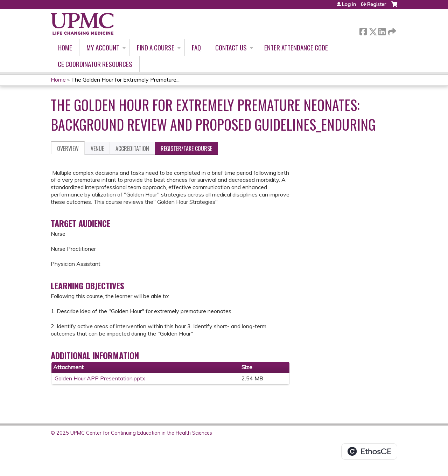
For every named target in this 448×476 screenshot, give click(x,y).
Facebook (363, 30)
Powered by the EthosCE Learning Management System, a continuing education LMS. (369, 451)
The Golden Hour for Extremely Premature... (125, 80)
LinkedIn (382, 30)
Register (377, 4)
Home (65, 47)
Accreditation (132, 149)
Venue (97, 149)
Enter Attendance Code (296, 47)
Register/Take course (186, 149)
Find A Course (156, 47)
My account (103, 47)
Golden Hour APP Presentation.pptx (100, 378)
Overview (68, 149)
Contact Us (231, 47)
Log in (349, 4)
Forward (391, 30)
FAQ (196, 47)
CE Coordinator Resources (95, 64)
